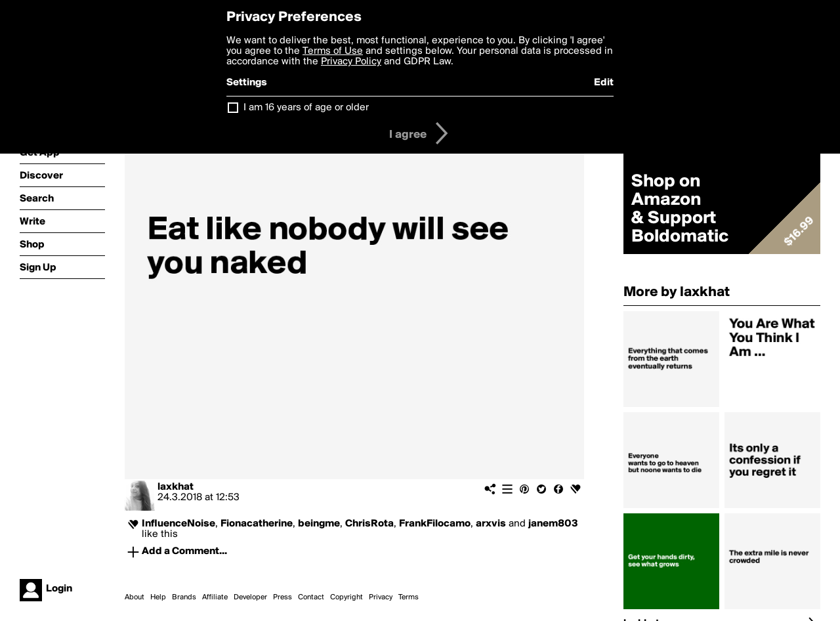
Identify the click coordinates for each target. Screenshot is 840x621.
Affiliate (215, 597)
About (135, 597)
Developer (250, 597)
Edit (604, 83)
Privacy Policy (351, 62)
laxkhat (176, 487)
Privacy (381, 597)
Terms (409, 597)
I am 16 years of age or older (306, 108)
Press (283, 597)
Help (158, 597)
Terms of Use (333, 51)
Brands (184, 597)
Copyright (346, 597)
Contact (311, 597)
